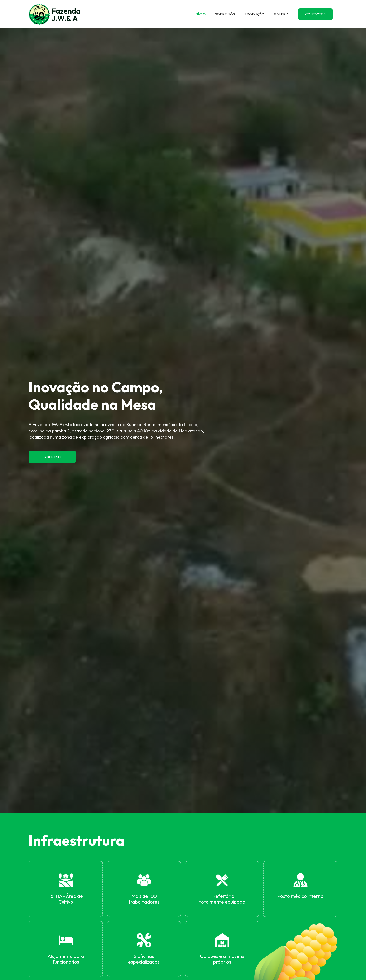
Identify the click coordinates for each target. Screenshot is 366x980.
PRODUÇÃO (254, 14)
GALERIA (281, 14)
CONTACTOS (315, 14)
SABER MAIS (52, 457)
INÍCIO (200, 14)
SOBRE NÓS (225, 14)
